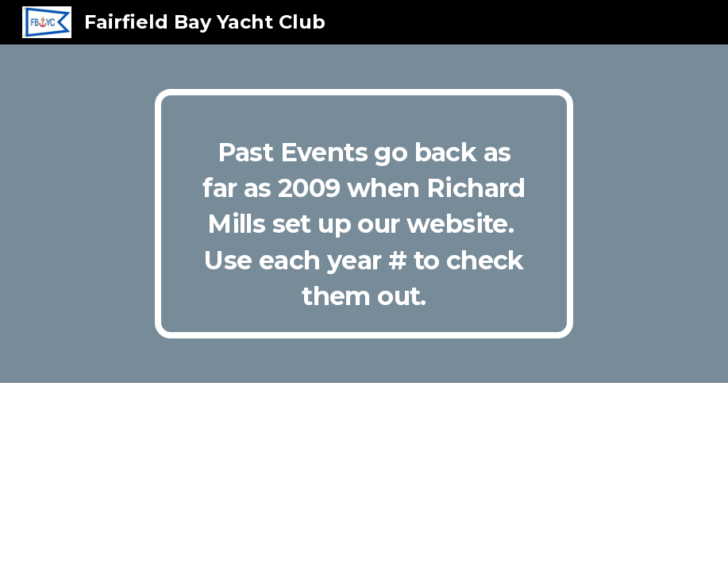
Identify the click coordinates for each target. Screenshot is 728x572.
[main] (364, 214)
